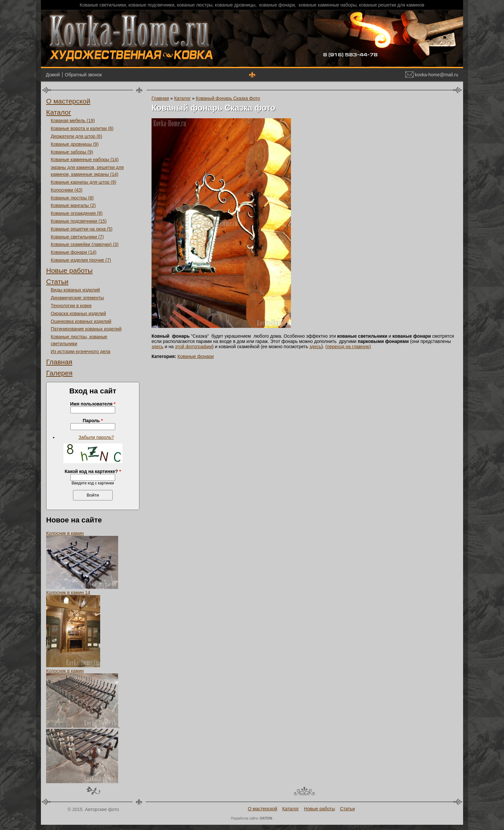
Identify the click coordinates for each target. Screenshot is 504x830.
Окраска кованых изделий (78, 313)
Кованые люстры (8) (72, 198)
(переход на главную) (348, 347)
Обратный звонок (83, 75)
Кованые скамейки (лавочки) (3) (85, 244)
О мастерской (68, 101)
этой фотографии (193, 347)
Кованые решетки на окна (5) (82, 229)
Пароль (93, 421)
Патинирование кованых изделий (86, 329)
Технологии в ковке (71, 306)
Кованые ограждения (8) (77, 213)
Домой (53, 75)
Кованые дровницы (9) (75, 144)
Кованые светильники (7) (77, 237)
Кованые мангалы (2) (73, 205)
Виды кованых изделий (75, 290)
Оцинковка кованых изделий (81, 321)
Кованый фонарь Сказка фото (228, 98)
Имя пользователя (93, 404)
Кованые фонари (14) (74, 252)
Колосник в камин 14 (68, 593)
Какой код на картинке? (93, 471)
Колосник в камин (65, 533)
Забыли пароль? (96, 437)
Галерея (59, 373)
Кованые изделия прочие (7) (81, 260)
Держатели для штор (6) (76, 136)
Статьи (57, 282)
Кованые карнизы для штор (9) (83, 182)
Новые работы (69, 270)
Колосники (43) (67, 190)
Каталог (59, 112)
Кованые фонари (196, 356)
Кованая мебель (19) (73, 121)
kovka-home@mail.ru (432, 75)
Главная (59, 362)
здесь (157, 347)
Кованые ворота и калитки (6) (82, 128)
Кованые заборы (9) (72, 152)
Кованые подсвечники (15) (79, 221)
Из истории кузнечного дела (81, 351)
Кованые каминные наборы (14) (85, 160)
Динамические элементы (77, 298)
